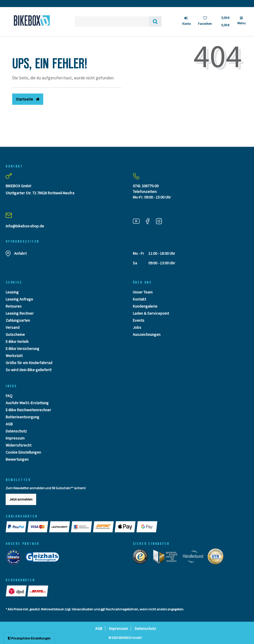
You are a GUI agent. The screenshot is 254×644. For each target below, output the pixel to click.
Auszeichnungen (147, 334)
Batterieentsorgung (22, 417)
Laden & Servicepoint (151, 313)
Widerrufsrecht (19, 445)
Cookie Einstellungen (23, 452)
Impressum (15, 438)
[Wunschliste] (205, 22)
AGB (9, 424)
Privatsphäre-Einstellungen (29, 638)
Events (139, 320)
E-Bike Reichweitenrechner (28, 410)
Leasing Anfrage (19, 299)
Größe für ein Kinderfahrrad (29, 363)
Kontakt (139, 299)
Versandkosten (83, 609)
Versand (13, 327)
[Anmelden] (186, 22)
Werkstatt (14, 356)
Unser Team (143, 292)
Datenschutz (16, 431)
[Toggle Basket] (225, 21)
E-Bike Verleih (17, 341)
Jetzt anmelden (21, 499)
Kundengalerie (145, 306)
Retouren (14, 306)
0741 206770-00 (146, 186)
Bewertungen (17, 459)
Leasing (12, 292)
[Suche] (155, 22)
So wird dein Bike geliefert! (29, 370)
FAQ (9, 396)
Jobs (137, 327)
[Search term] (112, 22)
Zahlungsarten (18, 320)
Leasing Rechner (20, 313)
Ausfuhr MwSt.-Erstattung (27, 403)
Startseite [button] (28, 99)
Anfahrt (20, 253)
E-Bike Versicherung (22, 349)
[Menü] (241, 23)
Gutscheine (15, 334)
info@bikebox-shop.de (25, 226)
